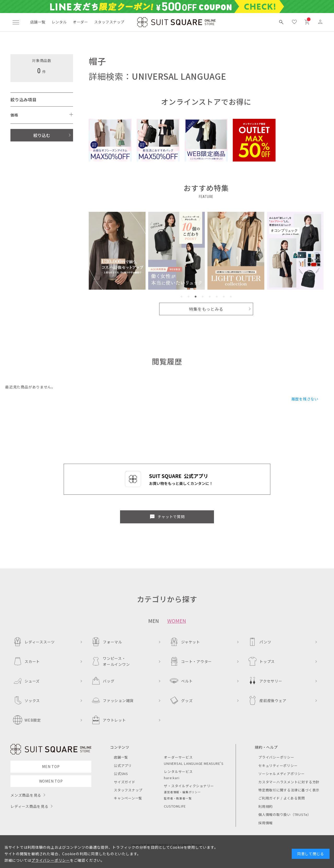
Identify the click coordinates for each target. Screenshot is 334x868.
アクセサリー (265, 681)
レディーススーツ (34, 642)
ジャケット (185, 642)
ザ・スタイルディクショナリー (189, 786)
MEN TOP (51, 766)
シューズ (26, 681)
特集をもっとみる (206, 309)
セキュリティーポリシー (278, 765)
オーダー (80, 22)
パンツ (260, 642)
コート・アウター (191, 661)
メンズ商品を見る (26, 795)
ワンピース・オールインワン (111, 661)
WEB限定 (27, 720)
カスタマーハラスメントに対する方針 (289, 782)
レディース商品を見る (29, 806)
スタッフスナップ (109, 22)
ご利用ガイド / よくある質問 (282, 798)
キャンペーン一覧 (128, 798)
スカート (26, 661)
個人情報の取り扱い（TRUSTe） (285, 814)
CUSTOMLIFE (175, 806)
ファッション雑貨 (112, 700)
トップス (261, 661)
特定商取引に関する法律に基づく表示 (289, 790)
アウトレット (109, 720)
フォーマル (107, 642)
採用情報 (266, 823)
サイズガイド (125, 782)
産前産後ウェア (267, 700)
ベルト (181, 681)
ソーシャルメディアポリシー (282, 774)
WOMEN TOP (51, 781)
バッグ (103, 681)
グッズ (181, 700)
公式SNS (121, 774)
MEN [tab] (154, 621)
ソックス (26, 700)
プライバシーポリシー (276, 757)
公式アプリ (123, 765)
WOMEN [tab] (177, 621)
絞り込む (42, 135)
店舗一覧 (38, 22)
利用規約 (266, 806)
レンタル (59, 22)
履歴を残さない (305, 399)
